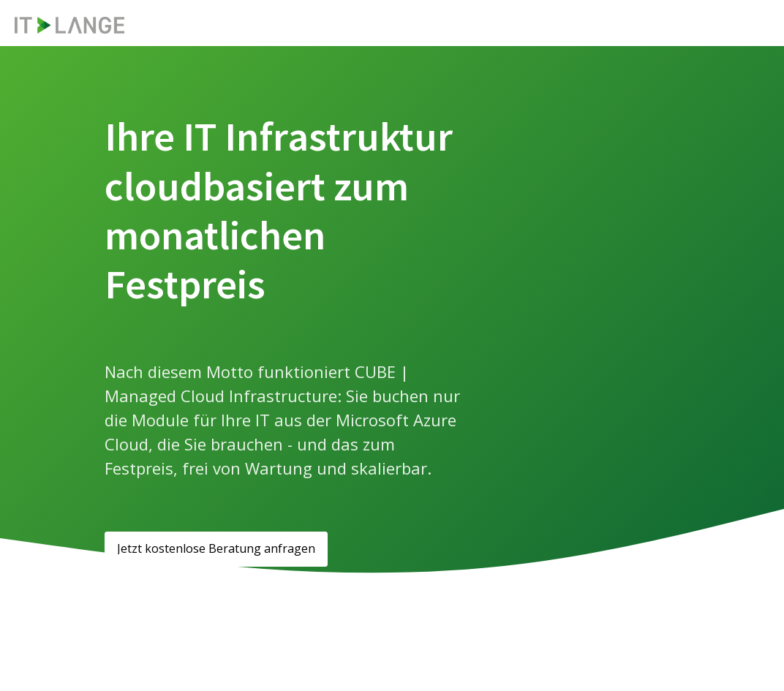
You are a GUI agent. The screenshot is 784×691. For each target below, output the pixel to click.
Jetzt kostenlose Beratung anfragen (216, 548)
